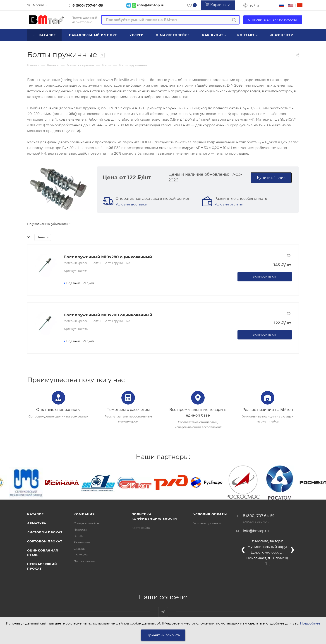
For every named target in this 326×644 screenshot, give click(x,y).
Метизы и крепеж (76, 263)
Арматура (37, 523)
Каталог (35, 514)
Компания (84, 514)
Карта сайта (141, 528)
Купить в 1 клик (271, 178)
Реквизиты (82, 542)
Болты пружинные (117, 263)
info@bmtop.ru (256, 531)
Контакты (81, 555)
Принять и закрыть (163, 635)
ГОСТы (79, 536)
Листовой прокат (45, 532)
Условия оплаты (229, 204)
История (80, 529)
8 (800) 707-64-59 (88, 5)
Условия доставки (131, 204)
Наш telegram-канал (163, 612)
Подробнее (310, 623)
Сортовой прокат (45, 541)
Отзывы (79, 549)
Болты (96, 263)
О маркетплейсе (86, 523)
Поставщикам (84, 561)
